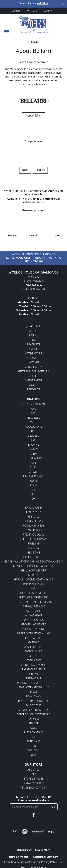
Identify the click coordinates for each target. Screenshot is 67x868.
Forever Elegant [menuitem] (33, 521)
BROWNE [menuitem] (34, 445)
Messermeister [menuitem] (34, 647)
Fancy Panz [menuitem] (34, 512)
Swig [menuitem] (34, 728)
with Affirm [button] (43, 4)
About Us (33, 770)
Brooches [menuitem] (33, 385)
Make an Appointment (33, 211)
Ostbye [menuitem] (33, 656)
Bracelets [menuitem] (34, 344)
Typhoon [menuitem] (33, 750)
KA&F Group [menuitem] (33, 611)
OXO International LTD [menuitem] (33, 665)
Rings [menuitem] (34, 340)
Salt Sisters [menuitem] (33, 705)
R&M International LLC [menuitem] (34, 687)
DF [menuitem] (34, 499)
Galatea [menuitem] (33, 548)
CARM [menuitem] (33, 454)
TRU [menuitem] (33, 746)
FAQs (33, 774)
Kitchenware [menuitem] (34, 353)
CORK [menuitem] (33, 485)
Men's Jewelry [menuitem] (34, 367)
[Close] (63, 4)
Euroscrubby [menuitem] (34, 508)
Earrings (40, 170)
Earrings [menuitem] (33, 349)
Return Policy (24, 850)
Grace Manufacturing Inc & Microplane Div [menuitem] (34, 561)
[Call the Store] (33, 285)
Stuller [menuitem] (33, 723)
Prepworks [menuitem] (33, 678)
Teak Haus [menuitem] (34, 741)
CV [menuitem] (33, 490)
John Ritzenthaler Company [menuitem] (33, 602)
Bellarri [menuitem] (33, 436)
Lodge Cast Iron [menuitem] (33, 638)
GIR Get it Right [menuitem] (33, 557)
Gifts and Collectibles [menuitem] (33, 371)
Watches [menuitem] (33, 362)
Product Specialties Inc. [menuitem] (34, 683)
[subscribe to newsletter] (53, 807)
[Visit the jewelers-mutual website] (38, 832)
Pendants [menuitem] (34, 389)
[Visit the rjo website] (15, 832)
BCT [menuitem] (34, 431)
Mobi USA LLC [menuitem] (33, 651)
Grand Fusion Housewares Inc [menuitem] (33, 566)
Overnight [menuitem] (33, 660)
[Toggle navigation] (6, 33)
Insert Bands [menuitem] (33, 380)
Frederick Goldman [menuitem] (33, 539)
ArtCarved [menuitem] (34, 418)
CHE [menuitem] (33, 463)
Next (57, 235)
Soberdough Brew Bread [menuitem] (34, 714)
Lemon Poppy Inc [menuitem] (33, 629)
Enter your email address (33, 800)
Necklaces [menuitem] (33, 358)
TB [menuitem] (33, 737)
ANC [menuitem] (33, 409)
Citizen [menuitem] (33, 472)
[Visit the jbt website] (51, 832)
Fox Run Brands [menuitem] (34, 526)
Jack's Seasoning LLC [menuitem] (33, 593)
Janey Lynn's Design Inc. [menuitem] (33, 597)
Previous (12, 235)
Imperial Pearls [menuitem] (34, 584)
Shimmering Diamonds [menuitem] (33, 710)
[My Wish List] (33, 11)
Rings (25, 170)
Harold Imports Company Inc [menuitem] (33, 579)
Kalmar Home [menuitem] (33, 615)
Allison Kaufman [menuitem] (34, 404)
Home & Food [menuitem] (33, 331)
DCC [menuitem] (34, 494)
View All (33, 235)
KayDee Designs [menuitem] (33, 620)
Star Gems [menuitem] (33, 719)
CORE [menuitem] (33, 481)
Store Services (33, 779)
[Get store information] (33, 289)
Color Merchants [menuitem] (33, 476)
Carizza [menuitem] (33, 449)
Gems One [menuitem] (33, 553)
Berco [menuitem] (33, 440)
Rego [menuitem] (33, 692)
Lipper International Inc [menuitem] (33, 633)
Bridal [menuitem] (33, 335)
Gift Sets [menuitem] (33, 376)
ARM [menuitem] (34, 413)
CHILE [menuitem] (33, 467)
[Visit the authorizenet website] (25, 832)
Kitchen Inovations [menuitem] (33, 624)
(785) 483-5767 (33, 261)
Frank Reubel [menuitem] (33, 530)
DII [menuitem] (33, 503)
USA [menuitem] (33, 755)
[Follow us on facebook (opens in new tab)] (33, 815)
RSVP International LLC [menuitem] (34, 701)
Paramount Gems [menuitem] (33, 669)
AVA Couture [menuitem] (33, 427)
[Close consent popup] (61, 862)
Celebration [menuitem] (33, 458)
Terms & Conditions (33, 788)
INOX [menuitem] (34, 588)
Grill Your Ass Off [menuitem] (33, 570)
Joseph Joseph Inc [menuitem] (33, 606)
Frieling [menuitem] (33, 544)
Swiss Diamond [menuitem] (33, 732)
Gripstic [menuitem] (33, 575)
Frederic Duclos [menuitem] (33, 535)
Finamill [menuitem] (33, 517)
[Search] (18, 11)
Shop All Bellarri (34, 116)
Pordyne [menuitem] (33, 674)
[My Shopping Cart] (50, 11)
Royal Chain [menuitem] (33, 696)
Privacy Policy (33, 783)
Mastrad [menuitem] (33, 642)
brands (34, 42)
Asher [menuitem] (34, 422)
